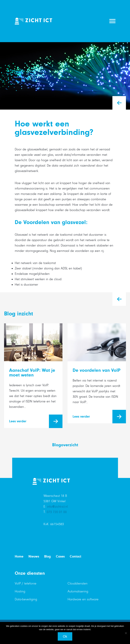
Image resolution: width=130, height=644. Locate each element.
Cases (60, 556)
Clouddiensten (78, 583)
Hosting (20, 591)
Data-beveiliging (26, 599)
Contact (75, 556)
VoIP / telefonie (26, 583)
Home (19, 556)
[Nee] (126, 633)
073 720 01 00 (57, 512)
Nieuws (34, 556)
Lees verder (18, 421)
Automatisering (78, 591)
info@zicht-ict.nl (57, 507)
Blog (47, 556)
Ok (65, 636)
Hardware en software (83, 599)
